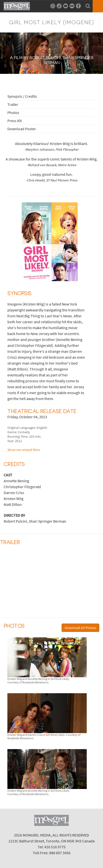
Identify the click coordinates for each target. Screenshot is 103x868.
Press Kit (15, 121)
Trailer (13, 104)
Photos (13, 113)
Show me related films (24, 450)
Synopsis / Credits (22, 96)
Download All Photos (80, 628)
